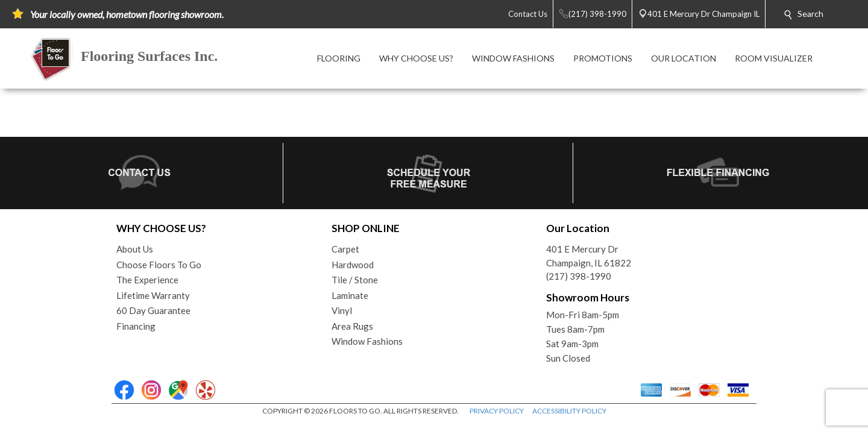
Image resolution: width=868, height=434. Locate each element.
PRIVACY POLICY (497, 411)
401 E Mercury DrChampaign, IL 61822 (589, 256)
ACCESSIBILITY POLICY (569, 411)
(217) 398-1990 (579, 276)
